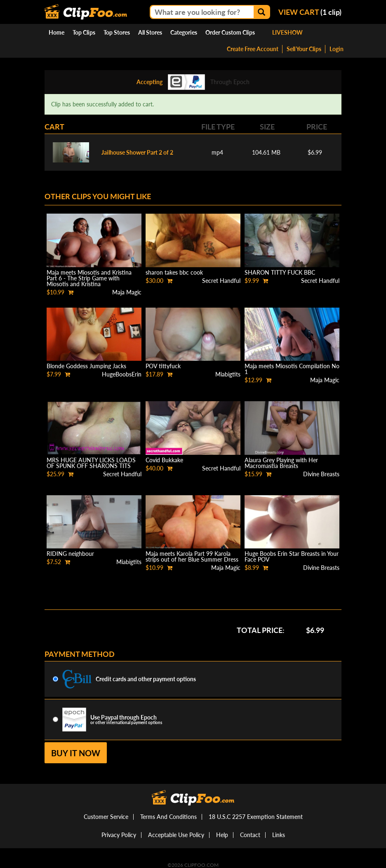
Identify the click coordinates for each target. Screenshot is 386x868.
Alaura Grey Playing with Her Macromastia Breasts (281, 463)
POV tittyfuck (163, 366)
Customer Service (106, 817)
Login (337, 49)
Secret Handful (221, 281)
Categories (184, 32)
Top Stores (117, 32)
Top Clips (84, 32)
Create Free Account (253, 49)
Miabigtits (228, 374)
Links (279, 835)
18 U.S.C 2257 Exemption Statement (256, 817)
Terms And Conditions (168, 817)
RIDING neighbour (70, 554)
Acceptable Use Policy (176, 835)
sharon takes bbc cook (174, 272)
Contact (250, 835)
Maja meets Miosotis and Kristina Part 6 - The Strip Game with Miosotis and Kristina (89, 278)
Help (222, 835)
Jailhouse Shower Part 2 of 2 (137, 152)
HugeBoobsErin (122, 374)
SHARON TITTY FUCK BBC (280, 272)
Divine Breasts (321, 474)
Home (56, 32)
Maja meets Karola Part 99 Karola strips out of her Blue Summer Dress (192, 556)
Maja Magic (127, 292)
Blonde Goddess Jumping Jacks (86, 366)
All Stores (150, 32)
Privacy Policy (119, 835)
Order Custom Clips (230, 32)
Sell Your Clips (304, 49)
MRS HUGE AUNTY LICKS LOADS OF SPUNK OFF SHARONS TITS (91, 463)
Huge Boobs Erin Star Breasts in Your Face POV (292, 556)
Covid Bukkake (164, 460)
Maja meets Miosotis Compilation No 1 (292, 369)
